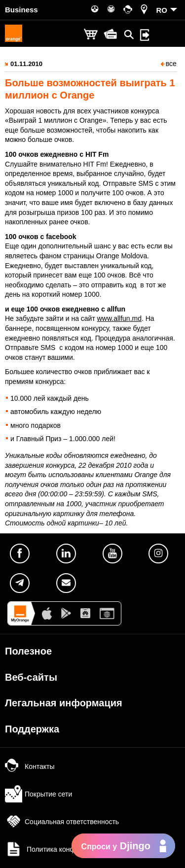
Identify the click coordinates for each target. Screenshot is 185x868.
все (169, 64)
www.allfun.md (119, 318)
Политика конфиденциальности (67, 849)
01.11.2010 (26, 64)
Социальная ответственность (62, 822)
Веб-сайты (31, 677)
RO (162, 10)
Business (21, 10)
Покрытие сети (38, 794)
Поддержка (32, 729)
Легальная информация (64, 703)
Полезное (28, 651)
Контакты (30, 766)
